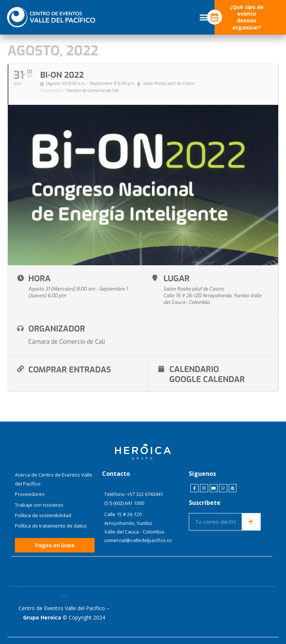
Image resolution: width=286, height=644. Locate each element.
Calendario (188, 369)
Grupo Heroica (42, 617)
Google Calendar (201, 379)
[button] (204, 17)
